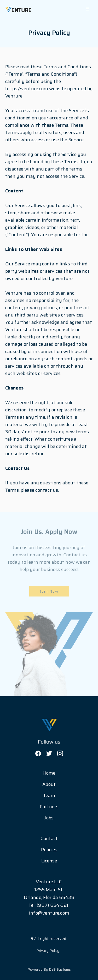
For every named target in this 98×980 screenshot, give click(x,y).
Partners (49, 807)
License (49, 861)
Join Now (49, 591)
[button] (88, 9)
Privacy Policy (48, 951)
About (49, 784)
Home (49, 773)
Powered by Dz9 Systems (49, 969)
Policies (49, 850)
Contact (49, 838)
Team (49, 795)
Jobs (49, 818)
